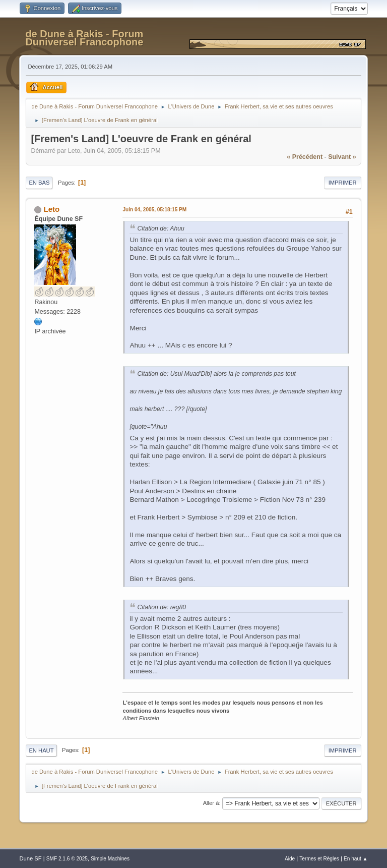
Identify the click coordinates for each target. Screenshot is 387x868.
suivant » (342, 157)
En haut (41, 750)
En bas (39, 183)
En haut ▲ (356, 859)
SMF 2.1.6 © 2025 (67, 859)
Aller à (211, 803)
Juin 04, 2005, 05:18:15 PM (154, 210)
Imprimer (343, 183)
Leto (52, 209)
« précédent (305, 157)
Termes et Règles (319, 859)
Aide (290, 859)
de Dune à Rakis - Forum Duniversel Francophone (84, 38)
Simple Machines (110, 859)
